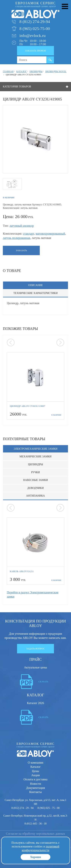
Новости (35, 784)
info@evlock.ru (33, 36)
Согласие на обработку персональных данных (36, 834)
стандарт (28, 234)
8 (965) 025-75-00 (35, 29)
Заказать (21, 250)
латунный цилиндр (22, 226)
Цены (36, 771)
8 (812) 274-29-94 (35, 22)
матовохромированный (50, 234)
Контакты (35, 792)
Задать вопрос (35, 649)
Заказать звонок (36, 51)
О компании (36, 763)
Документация (35, 788)
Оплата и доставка (36, 779)
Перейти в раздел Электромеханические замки (33, 594)
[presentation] (11, 343)
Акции (35, 775)
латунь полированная (16, 238)
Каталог (35, 767)
